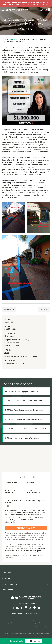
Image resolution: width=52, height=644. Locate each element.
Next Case (44, 310)
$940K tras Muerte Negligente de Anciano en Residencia (24, 391)
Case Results (14, 39)
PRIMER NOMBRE (13, 482)
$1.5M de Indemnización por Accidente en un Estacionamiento (24, 401)
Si (8, 506)
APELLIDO (32, 482)
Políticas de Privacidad (41, 634)
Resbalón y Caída (12, 346)
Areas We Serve (8, 590)
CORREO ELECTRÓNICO (33, 492)
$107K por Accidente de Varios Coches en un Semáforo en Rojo (24, 419)
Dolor (7, 353)
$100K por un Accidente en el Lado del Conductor (26, 429)
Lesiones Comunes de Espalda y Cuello (21, 356)
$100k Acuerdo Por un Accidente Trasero (22, 438)
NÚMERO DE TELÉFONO (10, 492)
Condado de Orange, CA (14, 363)
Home (4, 39)
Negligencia (9, 336)
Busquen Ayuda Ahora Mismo (38, 4)
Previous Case (9, 310)
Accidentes (6, 578)
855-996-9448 (42, 10)
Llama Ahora (35, 641)
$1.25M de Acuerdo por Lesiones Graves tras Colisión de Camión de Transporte (23, 410)
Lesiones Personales (9, 584)
